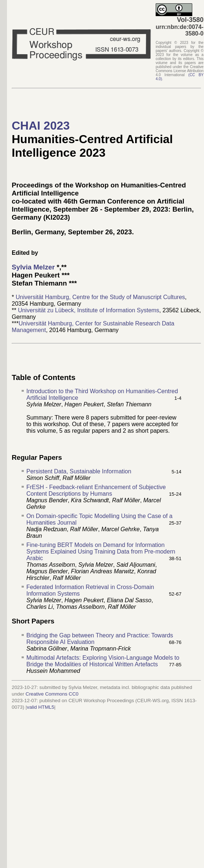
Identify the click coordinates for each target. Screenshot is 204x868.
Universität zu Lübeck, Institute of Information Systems (89, 310)
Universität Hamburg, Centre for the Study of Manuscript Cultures (100, 297)
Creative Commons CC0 (52, 694)
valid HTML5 (40, 707)
